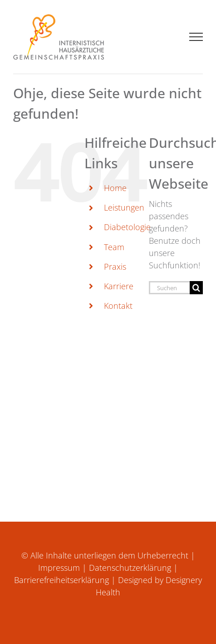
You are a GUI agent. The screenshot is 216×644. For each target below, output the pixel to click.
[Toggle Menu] (196, 37)
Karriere (119, 286)
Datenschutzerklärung (130, 568)
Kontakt (118, 306)
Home (115, 188)
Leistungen (124, 207)
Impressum (59, 568)
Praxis (115, 267)
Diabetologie (127, 227)
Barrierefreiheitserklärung (61, 580)
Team (114, 247)
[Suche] (196, 288)
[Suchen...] (169, 288)
